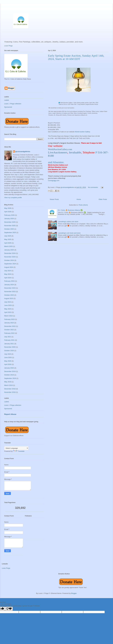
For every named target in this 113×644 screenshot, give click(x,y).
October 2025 (9, 229)
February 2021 (9, 340)
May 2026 (8, 208)
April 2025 (8, 243)
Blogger (74, 593)
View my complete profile (13, 198)
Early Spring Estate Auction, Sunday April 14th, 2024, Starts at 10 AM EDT (76, 57)
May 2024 (8, 274)
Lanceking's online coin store (68, 222)
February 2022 (9, 333)
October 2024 (9, 260)
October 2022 (9, 330)
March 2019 (8, 385)
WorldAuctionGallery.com (60, 149)
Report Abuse (10, 414)
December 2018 (10, 389)
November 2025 (10, 226)
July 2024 (8, 271)
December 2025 (10, 222)
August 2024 (9, 267)
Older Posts (103, 199)
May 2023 (8, 309)
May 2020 (8, 361)
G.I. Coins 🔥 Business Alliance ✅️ (70, 210)
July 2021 (8, 337)
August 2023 (9, 298)
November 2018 (10, 392)
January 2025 (9, 250)
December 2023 (10, 288)
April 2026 (8, 212)
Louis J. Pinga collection (13, 104)
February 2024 (9, 281)
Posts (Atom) (83, 205)
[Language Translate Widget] (16, 448)
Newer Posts (54, 199)
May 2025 (8, 239)
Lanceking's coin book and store (69, 233)
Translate (19, 451)
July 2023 (8, 302)
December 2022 (10, 326)
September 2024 (10, 264)
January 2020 (9, 368)
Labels (7, 100)
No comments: (93, 187)
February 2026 (9, 215)
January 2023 (9, 323)
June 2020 (8, 357)
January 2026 (9, 219)
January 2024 (9, 285)
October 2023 (9, 295)
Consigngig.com (54, 181)
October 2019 (9, 375)
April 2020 (8, 364)
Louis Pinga (8, 46)
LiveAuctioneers (58, 152)
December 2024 (10, 253)
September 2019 (10, 378)
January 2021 (9, 344)
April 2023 (8, 312)
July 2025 (8, 236)
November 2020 (10, 347)
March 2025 (8, 246)
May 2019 (8, 382)
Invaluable (75, 152)
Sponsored (8, 107)
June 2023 (8, 305)
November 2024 (10, 257)
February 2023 (9, 319)
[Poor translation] (9, 609)
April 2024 (8, 278)
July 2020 (8, 354)
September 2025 (10, 232)
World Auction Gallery (83, 132)
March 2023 (8, 316)
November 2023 (10, 292)
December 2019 (10, 371)
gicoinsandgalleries (23, 151)
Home (79, 199)
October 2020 (9, 351)
